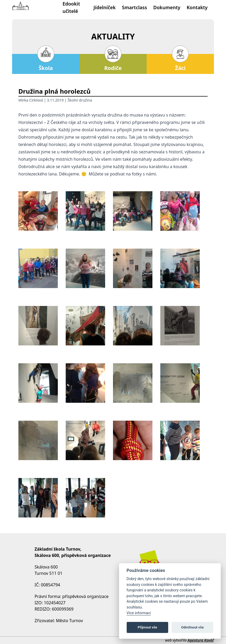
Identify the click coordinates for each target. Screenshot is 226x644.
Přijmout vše (147, 627)
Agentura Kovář (201, 640)
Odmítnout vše (192, 627)
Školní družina (80, 100)
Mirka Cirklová (31, 100)
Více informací (139, 613)
